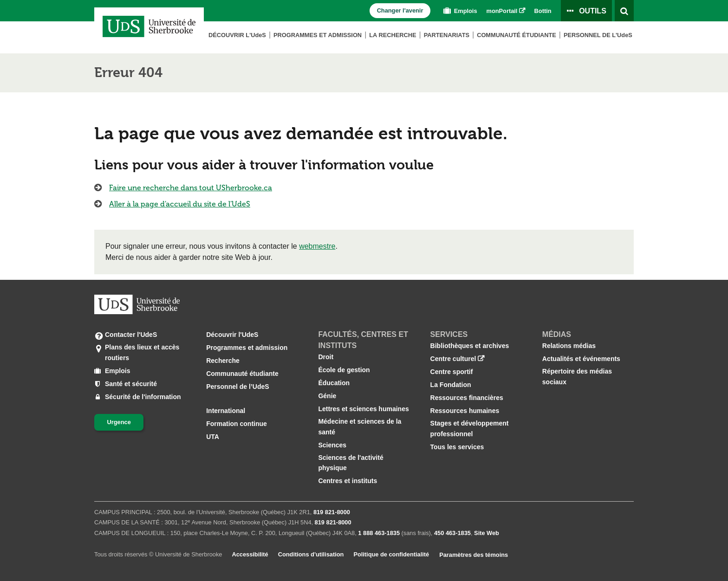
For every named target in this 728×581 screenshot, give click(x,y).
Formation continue (237, 424)
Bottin (543, 11)
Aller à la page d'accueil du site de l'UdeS (180, 204)
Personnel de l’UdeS (237, 387)
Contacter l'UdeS (131, 335)
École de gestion (344, 370)
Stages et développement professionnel (470, 428)
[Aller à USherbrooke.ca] (137, 304)
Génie (327, 396)
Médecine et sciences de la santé (360, 426)
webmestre (317, 246)
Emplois (459, 11)
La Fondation (451, 385)
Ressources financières (467, 398)
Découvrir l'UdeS (232, 335)
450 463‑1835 (452, 533)
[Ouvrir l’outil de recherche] (624, 11)
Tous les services (457, 447)
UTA (213, 437)
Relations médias (569, 346)
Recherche (223, 361)
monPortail (502, 11)
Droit (326, 357)
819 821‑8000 (332, 512)
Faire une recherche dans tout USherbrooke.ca (191, 188)
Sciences (332, 445)
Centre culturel (453, 359)
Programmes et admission (318, 35)
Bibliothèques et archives (470, 346)
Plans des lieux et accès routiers (142, 352)
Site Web (487, 533)
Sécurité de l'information (143, 397)
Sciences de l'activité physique (351, 463)
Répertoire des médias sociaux (577, 376)
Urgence (119, 422)
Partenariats (447, 35)
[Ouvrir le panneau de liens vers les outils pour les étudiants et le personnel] (586, 11)
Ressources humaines (465, 411)
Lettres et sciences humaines (363, 409)
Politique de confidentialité (391, 554)
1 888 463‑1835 (379, 533)
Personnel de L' (598, 35)
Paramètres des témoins (474, 555)
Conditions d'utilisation (311, 554)
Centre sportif (452, 372)
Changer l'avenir (400, 10)
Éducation (334, 383)
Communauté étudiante (517, 35)
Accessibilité (250, 554)
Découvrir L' (237, 35)
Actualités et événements (581, 359)
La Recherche (393, 35)
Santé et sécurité (131, 384)
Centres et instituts (348, 481)
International (226, 411)
